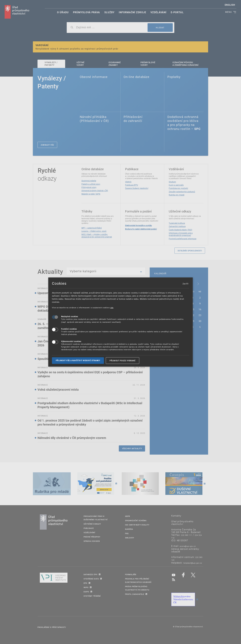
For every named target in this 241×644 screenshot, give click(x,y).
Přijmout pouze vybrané (122, 360)
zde (112, 307)
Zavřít (185, 283)
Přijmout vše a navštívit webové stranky (78, 360)
